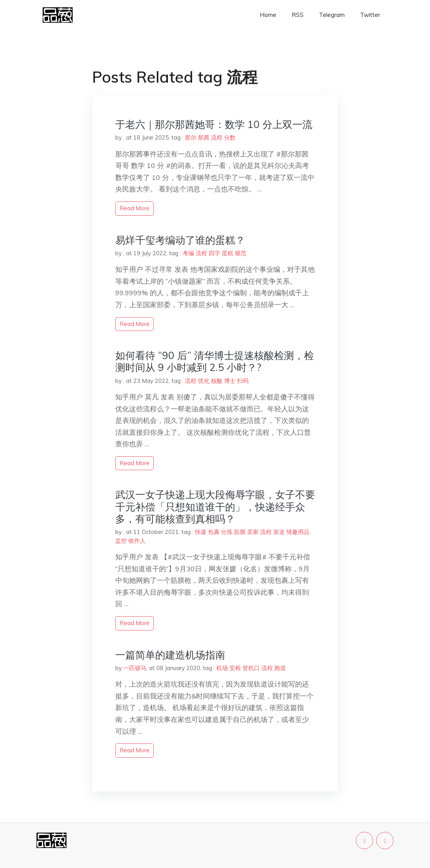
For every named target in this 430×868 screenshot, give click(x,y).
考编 (188, 253)
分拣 (227, 532)
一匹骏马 (135, 668)
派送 (279, 532)
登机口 (251, 668)
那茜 (204, 137)
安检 (235, 668)
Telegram (332, 15)
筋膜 (240, 532)
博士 (230, 381)
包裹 (214, 532)
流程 (217, 137)
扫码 (243, 381)
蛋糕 (227, 253)
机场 (222, 668)
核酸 (217, 381)
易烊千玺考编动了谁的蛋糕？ (180, 240)
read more (134, 208)
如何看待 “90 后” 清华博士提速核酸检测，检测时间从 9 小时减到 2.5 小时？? (215, 361)
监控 (121, 541)
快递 (201, 532)
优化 (204, 381)
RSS (298, 15)
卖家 (253, 532)
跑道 (280, 668)
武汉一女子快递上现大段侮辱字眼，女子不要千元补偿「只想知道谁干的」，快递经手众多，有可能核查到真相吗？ (215, 506)
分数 (230, 137)
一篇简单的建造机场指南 (170, 655)
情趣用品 (298, 532)
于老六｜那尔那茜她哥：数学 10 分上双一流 (214, 124)
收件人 (137, 541)
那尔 (191, 137)
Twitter (370, 15)
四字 (214, 253)
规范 (241, 253)
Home (268, 15)
